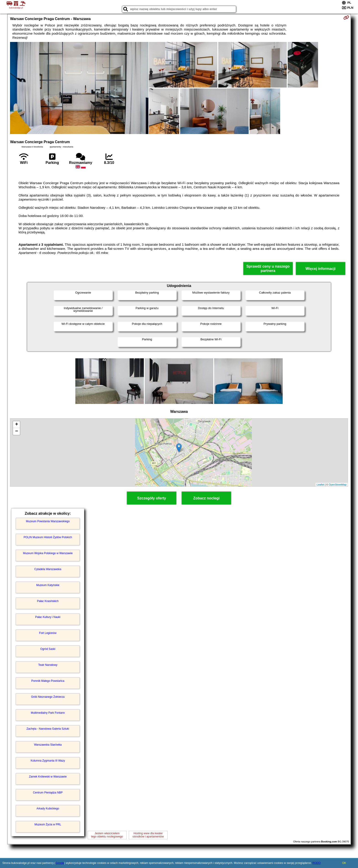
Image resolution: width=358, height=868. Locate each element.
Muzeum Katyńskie (48, 585)
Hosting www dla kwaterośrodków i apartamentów (148, 835)
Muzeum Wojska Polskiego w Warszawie (48, 553)
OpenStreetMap (338, 485)
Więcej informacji (320, 269)
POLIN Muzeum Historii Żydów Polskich (48, 537)
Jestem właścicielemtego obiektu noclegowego (107, 835)
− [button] (17, 431)
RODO (316, 863)
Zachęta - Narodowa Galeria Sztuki (48, 729)
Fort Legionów (48, 633)
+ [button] (17, 425)
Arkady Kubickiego (48, 809)
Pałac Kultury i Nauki (48, 617)
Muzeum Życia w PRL (48, 824)
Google (60, 863)
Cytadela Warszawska (48, 569)
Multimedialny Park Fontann (48, 713)
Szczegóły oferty (152, 498)
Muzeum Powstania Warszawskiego (48, 521)
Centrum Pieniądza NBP (48, 793)
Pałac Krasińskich (48, 601)
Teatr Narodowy (48, 665)
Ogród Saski (48, 649)
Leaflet (320, 485)
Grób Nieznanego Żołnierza (48, 697)
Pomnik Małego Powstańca (48, 681)
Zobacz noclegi (206, 498)
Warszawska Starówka (48, 745)
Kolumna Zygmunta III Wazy (48, 761)
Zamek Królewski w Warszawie (48, 777)
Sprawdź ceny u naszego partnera (268, 269)
